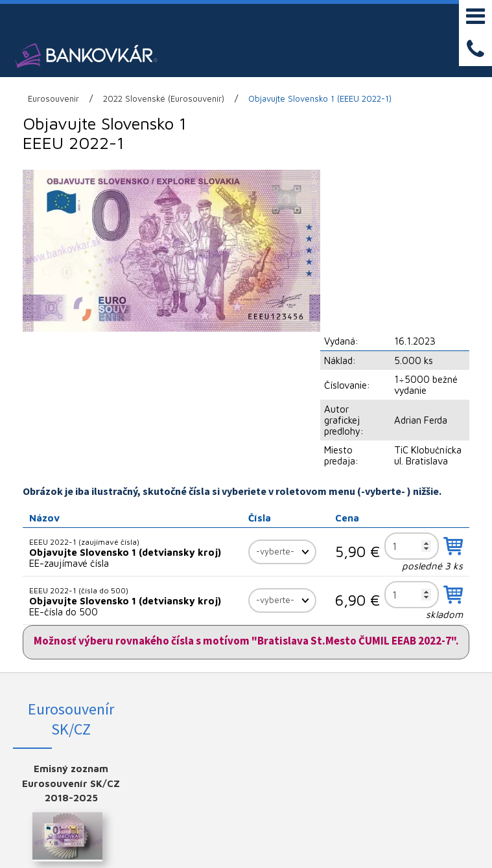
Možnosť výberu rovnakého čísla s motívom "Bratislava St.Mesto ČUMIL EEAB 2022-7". (246, 493)
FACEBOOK (438, 621)
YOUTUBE (437, 663)
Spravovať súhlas (363, 839)
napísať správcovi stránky (141, 839)
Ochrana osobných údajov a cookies (263, 839)
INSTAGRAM (438, 642)
